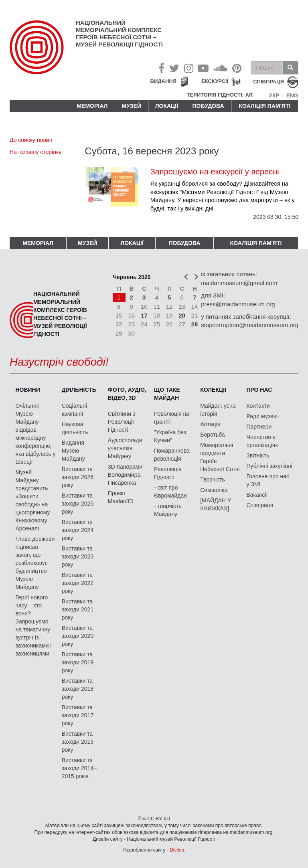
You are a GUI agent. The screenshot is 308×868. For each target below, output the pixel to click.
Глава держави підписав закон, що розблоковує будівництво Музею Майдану (35, 563)
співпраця (268, 82)
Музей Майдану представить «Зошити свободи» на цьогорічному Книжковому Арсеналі (32, 500)
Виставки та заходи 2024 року (78, 530)
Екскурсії (215, 81)
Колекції (213, 390)
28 (195, 324)
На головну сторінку (35, 152)
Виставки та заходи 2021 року (78, 609)
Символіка (214, 490)
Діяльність (79, 390)
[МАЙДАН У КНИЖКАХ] (216, 504)
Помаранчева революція (172, 455)
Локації (167, 106)
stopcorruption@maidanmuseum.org (250, 325)
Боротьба (212, 435)
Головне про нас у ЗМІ (268, 480)
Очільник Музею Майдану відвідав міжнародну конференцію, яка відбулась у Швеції (35, 434)
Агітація (210, 424)
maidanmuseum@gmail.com (239, 283)
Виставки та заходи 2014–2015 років (79, 768)
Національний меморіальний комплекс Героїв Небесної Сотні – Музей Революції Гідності (119, 33)
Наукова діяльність (75, 428)
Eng (292, 95)
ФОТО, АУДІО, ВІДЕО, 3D (127, 394)
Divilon (177, 850)
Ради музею (262, 416)
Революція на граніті (172, 418)
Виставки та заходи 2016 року (78, 742)
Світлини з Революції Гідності (122, 422)
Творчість (213, 480)
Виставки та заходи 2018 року (78, 689)
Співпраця (260, 505)
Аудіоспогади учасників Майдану (125, 448)
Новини (27, 390)
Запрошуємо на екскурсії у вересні (215, 172)
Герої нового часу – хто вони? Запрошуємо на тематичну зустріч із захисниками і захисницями (33, 625)
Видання (164, 81)
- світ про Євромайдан (170, 492)
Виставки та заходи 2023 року (78, 556)
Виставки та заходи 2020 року (78, 636)
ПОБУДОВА (208, 106)
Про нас (259, 390)
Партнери (259, 427)
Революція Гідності (168, 473)
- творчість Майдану (168, 510)
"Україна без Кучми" (170, 436)
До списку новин (31, 140)
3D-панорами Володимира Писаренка (125, 475)
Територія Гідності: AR (220, 95)
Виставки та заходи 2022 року (78, 583)
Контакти (258, 406)
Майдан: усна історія (218, 410)
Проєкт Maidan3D (121, 497)
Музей (131, 106)
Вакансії (257, 495)
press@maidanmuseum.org (238, 304)
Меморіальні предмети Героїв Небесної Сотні (220, 457)
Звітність (258, 455)
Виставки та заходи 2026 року (78, 477)
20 (182, 315)
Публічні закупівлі (269, 466)
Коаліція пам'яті (265, 106)
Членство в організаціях (262, 441)
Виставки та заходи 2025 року (78, 504)
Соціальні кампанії (74, 410)
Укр (274, 95)
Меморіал (92, 106)
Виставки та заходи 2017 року (78, 715)
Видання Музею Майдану (73, 451)
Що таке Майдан (167, 394)
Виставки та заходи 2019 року (78, 662)
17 (144, 315)
